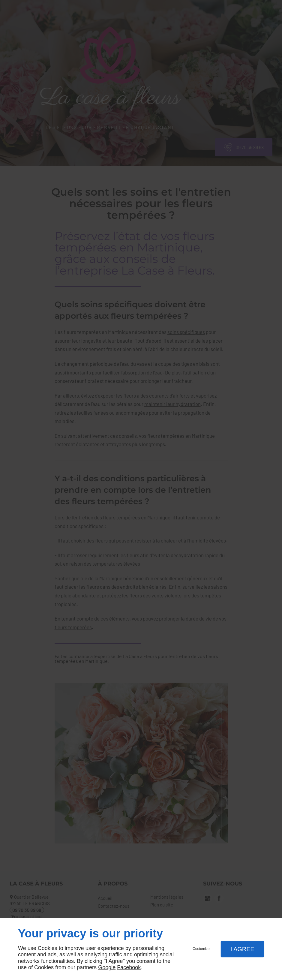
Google (107, 967)
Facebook (129, 967)
